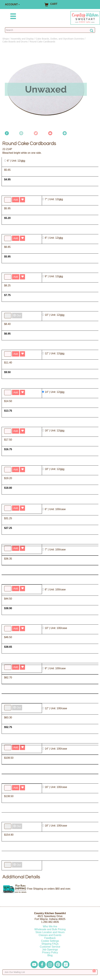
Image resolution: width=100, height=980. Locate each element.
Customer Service (50, 947)
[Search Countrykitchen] (50, 30)
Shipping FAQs (50, 944)
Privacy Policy (50, 952)
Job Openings (50, 950)
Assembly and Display (22, 39)
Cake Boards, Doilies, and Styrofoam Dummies (60, 39)
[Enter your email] (50, 972)
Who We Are (50, 926)
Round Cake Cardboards (42, 42)
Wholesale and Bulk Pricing (50, 929)
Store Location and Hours (50, 932)
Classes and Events (50, 935)
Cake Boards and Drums (15, 42)
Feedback (50, 938)
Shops (6, 39)
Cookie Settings (50, 941)
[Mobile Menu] (13, 17)
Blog (50, 955)
